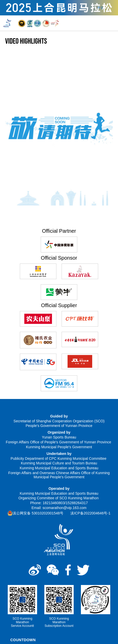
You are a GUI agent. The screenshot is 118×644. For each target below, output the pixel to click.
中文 (100, 8)
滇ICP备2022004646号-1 (90, 513)
